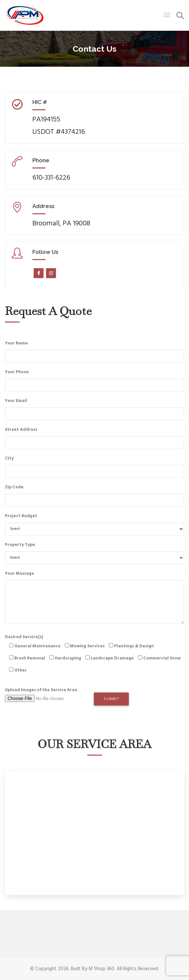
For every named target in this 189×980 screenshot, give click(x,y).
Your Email (16, 401)
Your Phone (17, 372)
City (9, 458)
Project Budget (21, 516)
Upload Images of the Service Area (49, 697)
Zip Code (14, 487)
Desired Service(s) (94, 656)
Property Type (20, 545)
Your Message (19, 574)
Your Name (16, 343)
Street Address (21, 430)
